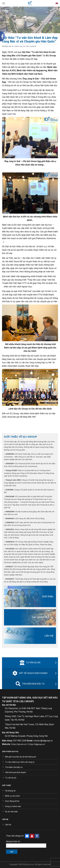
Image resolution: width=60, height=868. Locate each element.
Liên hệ (49, 636)
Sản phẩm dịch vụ (43, 617)
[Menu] (4, 3)
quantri (33, 46)
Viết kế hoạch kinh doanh (30, 673)
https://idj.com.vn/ (19, 744)
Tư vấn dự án (30, 663)
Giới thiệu (48, 596)
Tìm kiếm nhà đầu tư (30, 684)
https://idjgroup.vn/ (37, 744)
